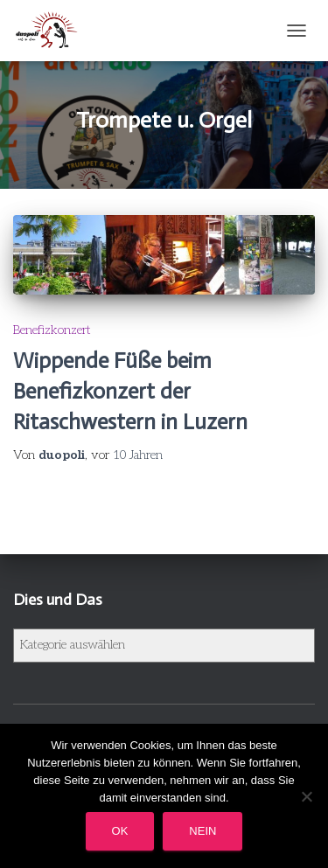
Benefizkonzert (52, 330)
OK (120, 831)
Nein (202, 831)
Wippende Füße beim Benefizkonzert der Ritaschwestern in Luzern (130, 391)
